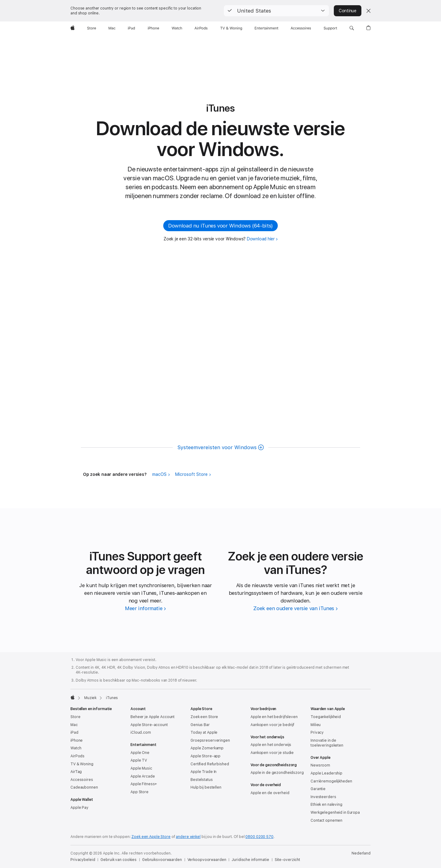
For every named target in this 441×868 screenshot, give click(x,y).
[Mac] (112, 28)
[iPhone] (153, 28)
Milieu (316, 725)
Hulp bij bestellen (206, 787)
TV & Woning (82, 764)
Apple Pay (79, 808)
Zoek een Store (204, 717)
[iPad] (131, 28)
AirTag (76, 772)
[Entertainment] (267, 28)
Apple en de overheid (270, 793)
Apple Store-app (205, 756)
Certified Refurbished (210, 764)
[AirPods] (201, 28)
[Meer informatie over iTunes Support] (145, 608)
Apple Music (141, 768)
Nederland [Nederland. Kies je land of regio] (361, 853)
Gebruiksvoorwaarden (162, 860)
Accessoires (82, 780)
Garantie (318, 789)
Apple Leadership (326, 773)
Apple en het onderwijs (271, 745)
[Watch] (177, 28)
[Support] (330, 28)
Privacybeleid (83, 860)
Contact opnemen (326, 820)
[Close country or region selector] (368, 11)
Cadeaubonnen (84, 787)
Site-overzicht (287, 860)
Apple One (140, 753)
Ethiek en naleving (326, 805)
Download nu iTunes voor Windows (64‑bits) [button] (221, 226)
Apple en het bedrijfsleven (274, 717)
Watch (76, 748)
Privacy (317, 732)
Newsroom (320, 765)
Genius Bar (200, 725)
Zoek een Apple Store (151, 837)
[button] (276, 11)
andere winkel (188, 837)
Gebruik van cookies (119, 860)
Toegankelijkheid (326, 717)
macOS (159, 474)
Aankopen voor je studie (272, 753)
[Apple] (73, 28)
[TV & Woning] (231, 28)
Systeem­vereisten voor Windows (217, 447)
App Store (139, 792)
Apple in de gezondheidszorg (277, 773)
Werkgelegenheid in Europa (335, 813)
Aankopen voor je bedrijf (272, 725)
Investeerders (323, 797)
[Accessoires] (301, 28)
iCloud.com (141, 732)
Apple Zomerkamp (207, 748)
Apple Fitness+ (144, 784)
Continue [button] (348, 11)
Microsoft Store (191, 474)
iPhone (77, 740)
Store (75, 717)
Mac (74, 725)
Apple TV (139, 760)
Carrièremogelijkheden (331, 781)
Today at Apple (204, 732)
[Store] (92, 28)
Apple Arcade (143, 776)
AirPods (77, 756)
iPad (74, 732)
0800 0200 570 (259, 837)
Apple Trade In (204, 772)
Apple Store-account (149, 725)
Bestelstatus (202, 780)
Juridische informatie (250, 860)
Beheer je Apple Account (153, 717)
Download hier (261, 239)
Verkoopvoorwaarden (207, 860)
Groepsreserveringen (210, 740)
